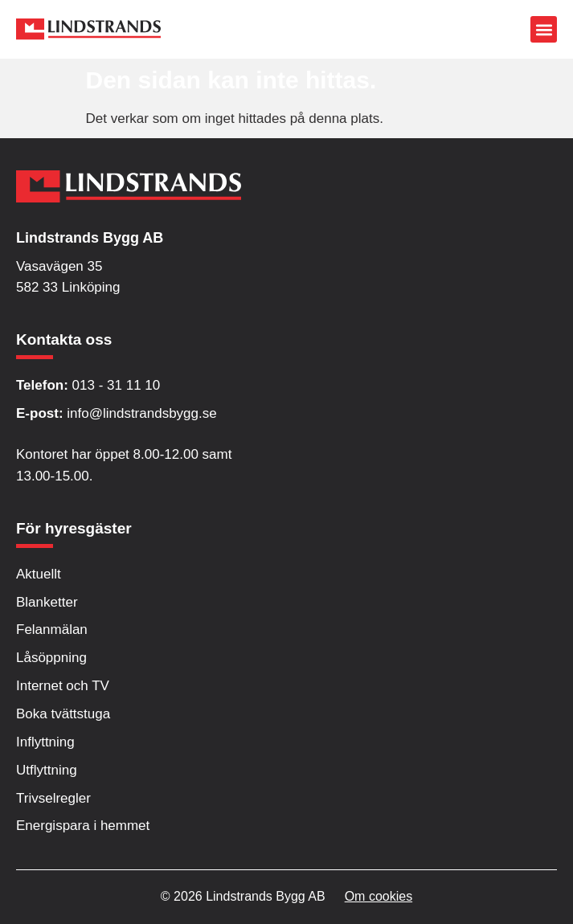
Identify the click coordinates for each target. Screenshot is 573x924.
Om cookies (379, 896)
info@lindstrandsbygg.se (117, 413)
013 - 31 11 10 (88, 385)
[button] (544, 29)
